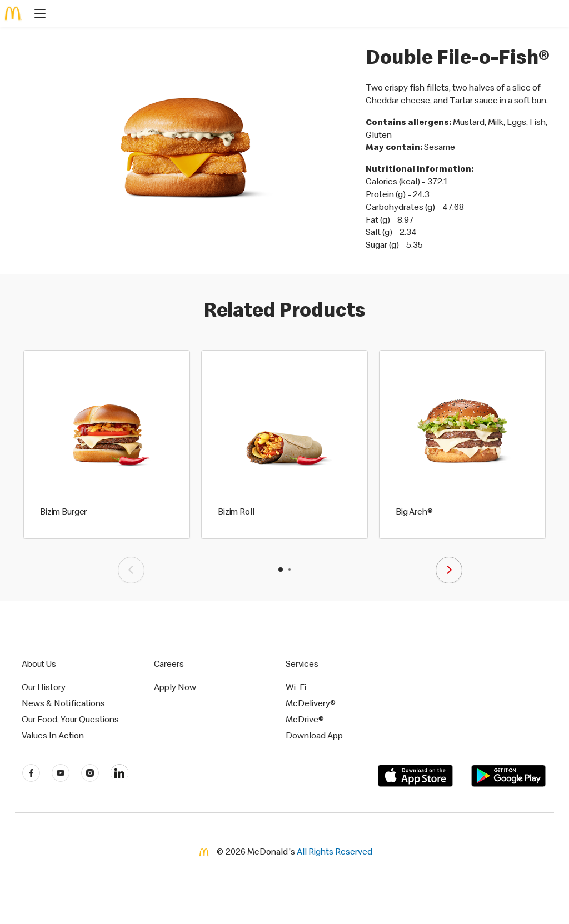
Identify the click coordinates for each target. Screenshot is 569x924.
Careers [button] (169, 663)
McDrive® (305, 719)
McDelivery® (311, 703)
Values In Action (53, 735)
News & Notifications (63, 703)
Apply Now (175, 687)
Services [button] (302, 663)
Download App (314, 735)
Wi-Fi (296, 687)
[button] (281, 570)
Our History (44, 687)
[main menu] (37, 15)
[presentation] (131, 570)
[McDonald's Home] (13, 13)
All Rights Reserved (335, 851)
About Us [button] (39, 663)
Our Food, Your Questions (70, 719)
